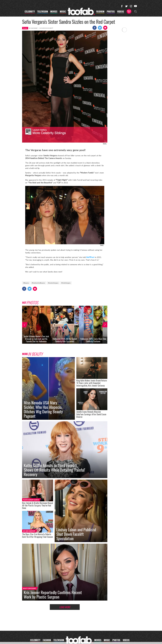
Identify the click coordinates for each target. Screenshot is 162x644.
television (43, 12)
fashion (100, 12)
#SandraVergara (53, 283)
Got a (129, 11)
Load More (65, 607)
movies (54, 12)
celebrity (30, 12)
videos (121, 12)
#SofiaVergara (66, 283)
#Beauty (26, 283)
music (63, 12)
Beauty (25, 28)
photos (111, 12)
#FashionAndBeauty (38, 283)
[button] (24, 325)
